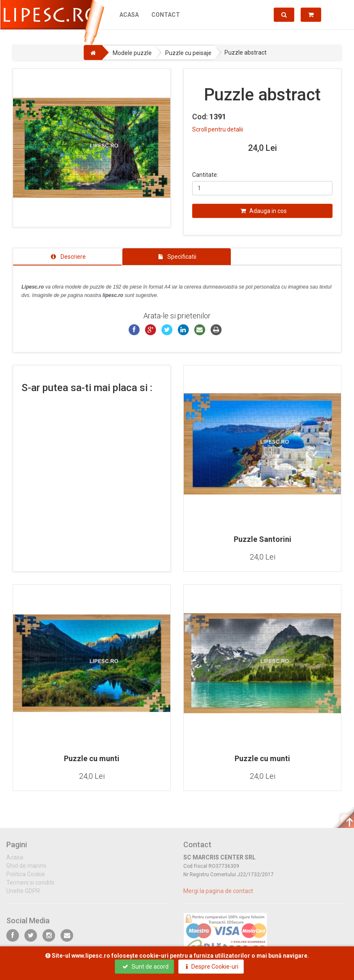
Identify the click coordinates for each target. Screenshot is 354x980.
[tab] (67, 257)
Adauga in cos (264, 211)
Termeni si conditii (30, 887)
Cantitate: (205, 175)
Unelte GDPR (23, 895)
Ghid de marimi (26, 870)
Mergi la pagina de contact (218, 895)
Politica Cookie (26, 878)
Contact (165, 15)
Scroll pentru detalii (218, 129)
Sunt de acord (145, 967)
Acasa (129, 15)
